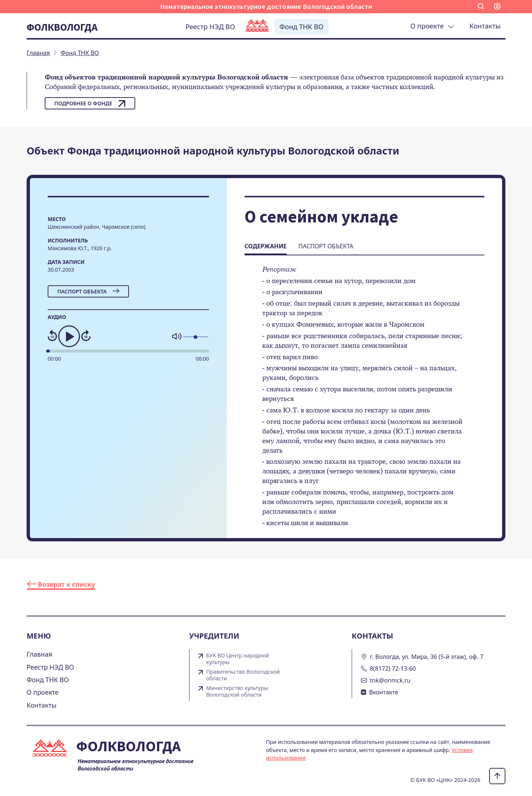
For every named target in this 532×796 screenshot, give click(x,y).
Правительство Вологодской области (243, 675)
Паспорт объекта (88, 291)
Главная (39, 654)
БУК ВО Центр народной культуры (238, 659)
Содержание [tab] (266, 246)
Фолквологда (62, 27)
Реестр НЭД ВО (210, 26)
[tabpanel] (364, 401)
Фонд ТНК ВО (301, 26)
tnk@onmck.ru (390, 680)
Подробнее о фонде (90, 103)
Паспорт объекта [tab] (326, 246)
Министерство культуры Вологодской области (237, 691)
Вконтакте (384, 692)
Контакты (485, 26)
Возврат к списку (61, 584)
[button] (481, 7)
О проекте (432, 26)
